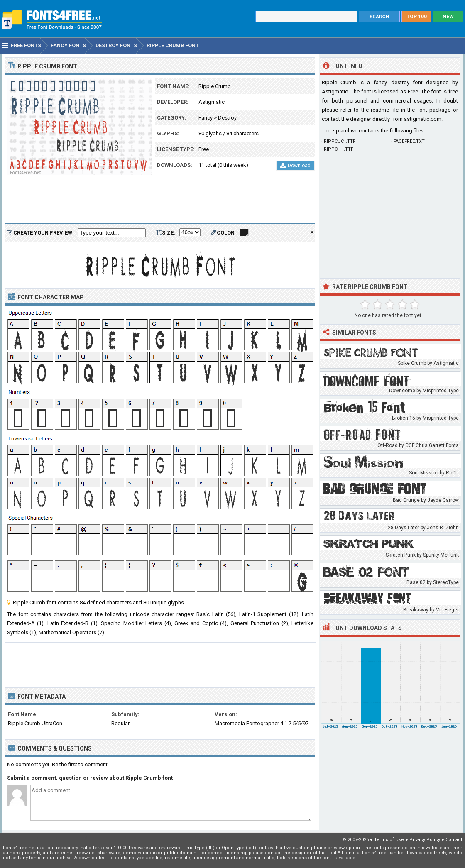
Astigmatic (212, 102)
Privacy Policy (425, 840)
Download (295, 166)
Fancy (206, 118)
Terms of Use (389, 840)
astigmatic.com (423, 119)
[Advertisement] (160, 201)
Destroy (227, 118)
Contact (454, 840)
